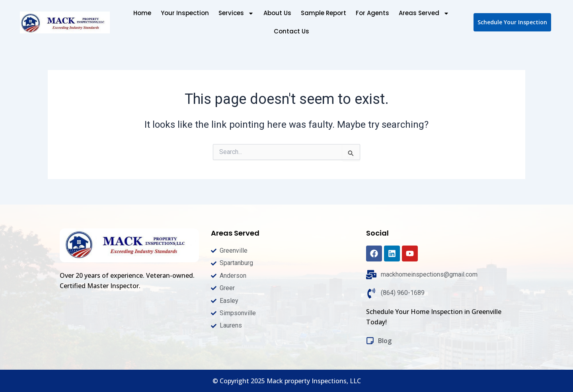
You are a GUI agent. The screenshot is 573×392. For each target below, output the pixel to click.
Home (142, 13)
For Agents (372, 13)
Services (236, 13)
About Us (277, 13)
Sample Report (324, 13)
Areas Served (424, 13)
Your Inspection (185, 13)
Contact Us (291, 31)
